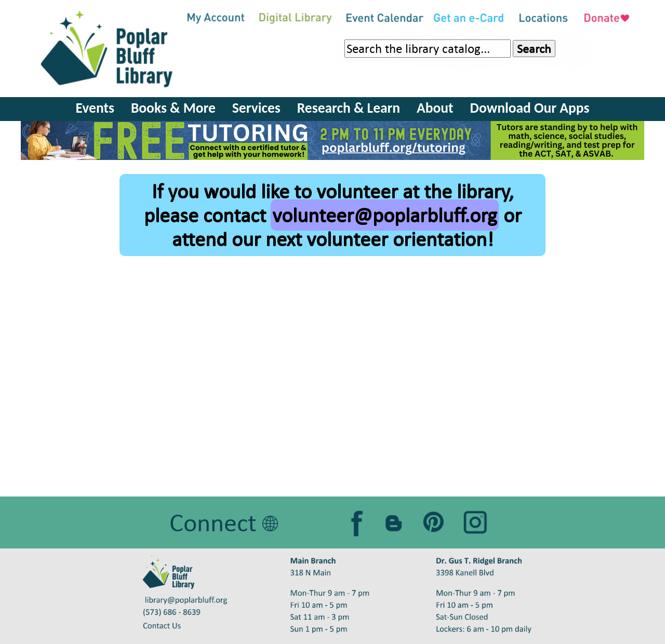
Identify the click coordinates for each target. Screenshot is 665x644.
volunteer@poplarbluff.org (385, 215)
